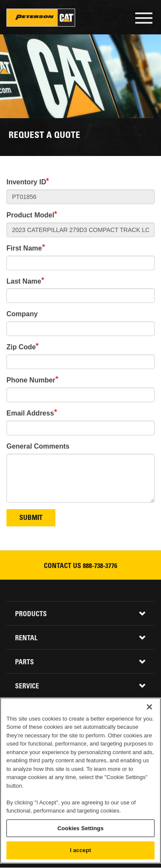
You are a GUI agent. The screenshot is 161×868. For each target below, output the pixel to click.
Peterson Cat (41, 18)
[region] (80, 781)
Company (22, 314)
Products (31, 614)
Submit (31, 518)
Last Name (24, 281)
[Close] (149, 707)
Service (27, 687)
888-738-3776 (100, 566)
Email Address (30, 413)
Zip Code (21, 347)
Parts (24, 663)
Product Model (30, 215)
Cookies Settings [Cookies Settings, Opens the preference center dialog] (81, 828)
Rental (26, 639)
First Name (24, 248)
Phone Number (31, 380)
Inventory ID (26, 182)
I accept (80, 850)
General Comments (38, 446)
